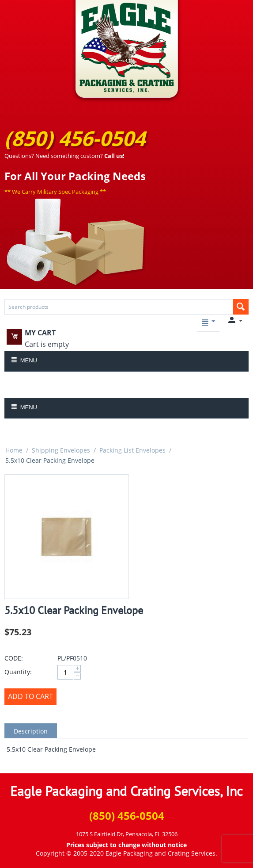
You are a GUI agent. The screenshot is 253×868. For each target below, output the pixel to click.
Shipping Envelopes (61, 450)
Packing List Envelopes (132, 450)
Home (14, 450)
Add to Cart (30, 696)
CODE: (14, 658)
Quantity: (18, 672)
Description (31, 731)
